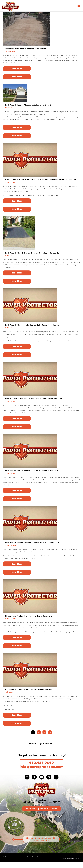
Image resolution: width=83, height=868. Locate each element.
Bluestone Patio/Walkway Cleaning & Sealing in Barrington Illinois (34, 402)
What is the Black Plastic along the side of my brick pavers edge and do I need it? (40, 181)
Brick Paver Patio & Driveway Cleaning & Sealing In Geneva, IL (32, 255)
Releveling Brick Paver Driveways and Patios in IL (26, 49)
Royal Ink (79, 865)
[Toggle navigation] (79, 6)
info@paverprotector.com (42, 773)
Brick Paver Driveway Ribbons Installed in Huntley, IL (28, 106)
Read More (17, 69)
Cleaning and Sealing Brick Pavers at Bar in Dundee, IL (28, 621)
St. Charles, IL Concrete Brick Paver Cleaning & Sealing (29, 695)
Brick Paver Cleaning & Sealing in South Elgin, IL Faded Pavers (32, 547)
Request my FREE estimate (42, 815)
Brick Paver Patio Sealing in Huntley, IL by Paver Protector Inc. (32, 327)
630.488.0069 (41, 769)
